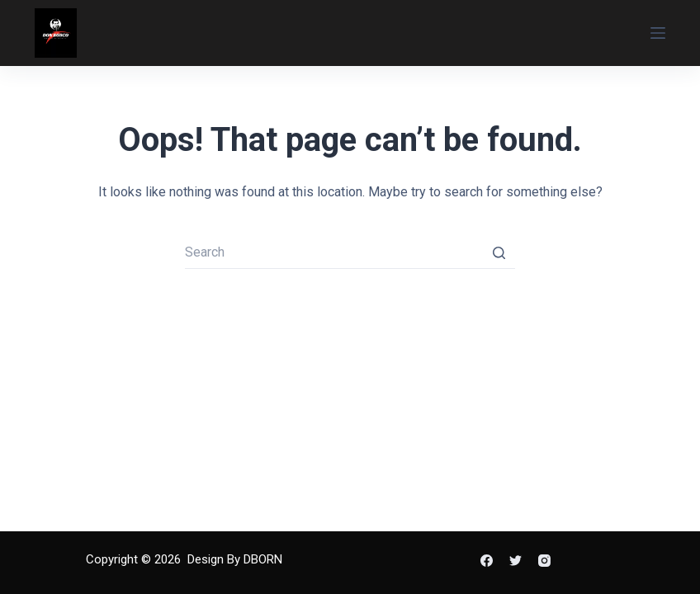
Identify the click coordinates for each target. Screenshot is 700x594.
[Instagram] (544, 561)
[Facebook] (487, 561)
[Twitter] (516, 561)
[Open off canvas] (658, 33)
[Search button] (499, 252)
